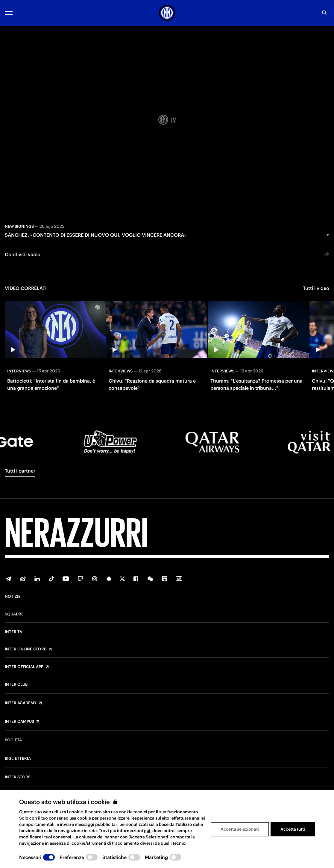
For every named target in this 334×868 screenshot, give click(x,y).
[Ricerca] (324, 13)
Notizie (13, 597)
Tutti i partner (20, 471)
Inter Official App (24, 667)
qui (147, 831)
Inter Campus (19, 722)
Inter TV (14, 632)
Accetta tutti (293, 829)
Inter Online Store (26, 649)
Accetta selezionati (240, 829)
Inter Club (16, 684)
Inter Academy (21, 703)
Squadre (14, 614)
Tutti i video (316, 288)
